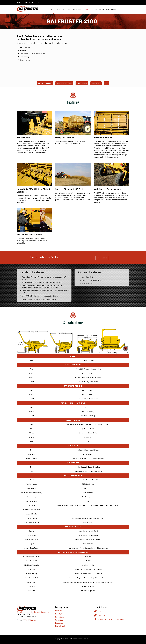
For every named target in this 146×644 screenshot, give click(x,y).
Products (59, 611)
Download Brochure (64, 83)
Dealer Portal (60, 626)
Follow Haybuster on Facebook (109, 619)
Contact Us (96, 83)
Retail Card (102, 616)
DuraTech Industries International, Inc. (33, 612)
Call (106, 83)
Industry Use (60, 614)
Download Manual (45, 83)
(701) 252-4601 (30, 620)
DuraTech (102, 612)
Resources (59, 623)
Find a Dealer (82, 83)
